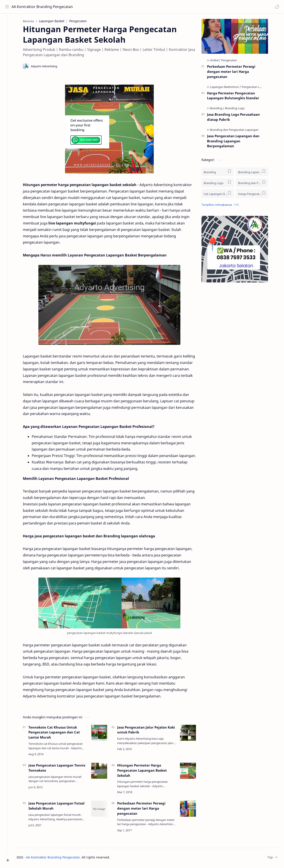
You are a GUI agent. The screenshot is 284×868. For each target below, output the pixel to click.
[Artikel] (220, 62)
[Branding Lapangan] (257, 173)
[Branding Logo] (240, 109)
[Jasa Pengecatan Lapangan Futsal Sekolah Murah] (104, 810)
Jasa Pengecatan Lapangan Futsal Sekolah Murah (61, 807)
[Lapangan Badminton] (230, 88)
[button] (276, 7)
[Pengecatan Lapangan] (261, 88)
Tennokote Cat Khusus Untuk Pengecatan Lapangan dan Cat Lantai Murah (59, 733)
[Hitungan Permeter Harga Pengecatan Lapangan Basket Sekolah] (193, 772)
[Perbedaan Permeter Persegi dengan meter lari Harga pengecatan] (193, 810)
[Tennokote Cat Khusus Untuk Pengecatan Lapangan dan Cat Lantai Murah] (104, 734)
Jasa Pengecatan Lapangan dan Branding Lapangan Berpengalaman (238, 142)
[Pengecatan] (234, 62)
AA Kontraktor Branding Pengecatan (32, 7)
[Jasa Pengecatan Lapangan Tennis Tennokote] (104, 772)
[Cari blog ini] (92, 7)
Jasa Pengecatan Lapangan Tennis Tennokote (62, 769)
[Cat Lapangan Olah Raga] (222, 195)
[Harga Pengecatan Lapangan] (257, 195)
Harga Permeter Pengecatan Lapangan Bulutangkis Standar (238, 97)
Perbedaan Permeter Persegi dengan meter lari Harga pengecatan (146, 810)
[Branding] (222, 109)
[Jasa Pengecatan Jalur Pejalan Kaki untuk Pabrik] (193, 734)
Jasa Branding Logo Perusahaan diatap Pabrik (238, 118)
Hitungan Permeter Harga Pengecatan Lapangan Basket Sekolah (147, 772)
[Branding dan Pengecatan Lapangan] (239, 131)
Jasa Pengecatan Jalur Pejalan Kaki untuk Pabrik (151, 731)
